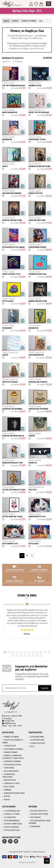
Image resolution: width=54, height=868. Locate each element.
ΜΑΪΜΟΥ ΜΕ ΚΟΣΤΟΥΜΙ (38, 301)
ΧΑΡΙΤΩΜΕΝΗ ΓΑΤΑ (10, 544)
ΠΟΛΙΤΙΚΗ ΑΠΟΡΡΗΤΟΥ (39, 811)
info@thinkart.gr (9, 723)
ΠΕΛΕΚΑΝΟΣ (7, 328)
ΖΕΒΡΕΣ (32, 436)
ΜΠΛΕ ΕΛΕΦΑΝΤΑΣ (10, 112)
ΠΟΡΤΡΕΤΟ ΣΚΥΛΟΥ (10, 382)
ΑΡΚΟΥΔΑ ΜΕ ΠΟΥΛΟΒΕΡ (38, 409)
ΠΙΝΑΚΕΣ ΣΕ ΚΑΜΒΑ (11, 737)
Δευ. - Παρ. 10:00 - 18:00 (12, 726)
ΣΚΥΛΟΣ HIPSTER (35, 193)
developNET (31, 862)
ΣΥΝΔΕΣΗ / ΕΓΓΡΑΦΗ (12, 814)
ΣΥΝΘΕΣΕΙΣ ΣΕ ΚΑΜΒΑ (12, 761)
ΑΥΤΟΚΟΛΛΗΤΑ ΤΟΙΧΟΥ (13, 765)
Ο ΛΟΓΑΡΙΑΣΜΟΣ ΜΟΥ (12, 811)
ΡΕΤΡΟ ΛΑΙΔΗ (8, 301)
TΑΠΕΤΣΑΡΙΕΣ (9, 768)
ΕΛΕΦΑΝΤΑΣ (33, 328)
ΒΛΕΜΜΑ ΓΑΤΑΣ (35, 85)
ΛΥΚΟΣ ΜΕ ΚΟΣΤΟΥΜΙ (37, 220)
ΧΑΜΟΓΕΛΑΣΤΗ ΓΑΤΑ (37, 517)
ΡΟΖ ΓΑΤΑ (33, 490)
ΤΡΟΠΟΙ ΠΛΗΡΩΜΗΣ (12, 827)
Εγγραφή (45, 688)
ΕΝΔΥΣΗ (7, 800)
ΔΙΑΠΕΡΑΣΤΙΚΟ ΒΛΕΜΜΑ (12, 409)
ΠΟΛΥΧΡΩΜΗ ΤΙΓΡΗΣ (37, 139)
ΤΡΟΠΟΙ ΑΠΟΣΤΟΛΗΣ (12, 830)
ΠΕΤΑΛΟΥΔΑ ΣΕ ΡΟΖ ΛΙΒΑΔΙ (13, 247)
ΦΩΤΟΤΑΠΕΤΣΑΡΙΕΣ (11, 771)
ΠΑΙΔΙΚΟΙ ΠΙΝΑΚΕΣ (11, 752)
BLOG (32, 746)
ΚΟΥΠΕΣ (7, 796)
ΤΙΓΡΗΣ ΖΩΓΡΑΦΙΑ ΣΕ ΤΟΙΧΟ (14, 490)
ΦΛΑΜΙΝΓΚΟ (7, 139)
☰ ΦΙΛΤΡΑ (47, 58)
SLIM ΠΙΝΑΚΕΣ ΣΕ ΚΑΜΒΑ (13, 749)
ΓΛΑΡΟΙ (5, 355)
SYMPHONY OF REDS (12, 783)
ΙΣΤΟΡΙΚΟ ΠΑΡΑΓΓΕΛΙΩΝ (13, 824)
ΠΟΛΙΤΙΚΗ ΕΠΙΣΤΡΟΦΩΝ (39, 814)
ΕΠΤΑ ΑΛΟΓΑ (34, 544)
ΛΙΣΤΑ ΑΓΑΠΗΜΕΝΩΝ (12, 821)
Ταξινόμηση (18, 61)
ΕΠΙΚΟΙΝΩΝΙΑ (35, 826)
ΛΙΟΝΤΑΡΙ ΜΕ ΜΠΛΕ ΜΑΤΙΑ (13, 436)
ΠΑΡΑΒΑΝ (7, 790)
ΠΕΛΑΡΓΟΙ (33, 463)
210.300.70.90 (8, 721)
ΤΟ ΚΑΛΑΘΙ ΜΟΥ (10, 817)
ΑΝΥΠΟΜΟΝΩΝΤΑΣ (36, 355)
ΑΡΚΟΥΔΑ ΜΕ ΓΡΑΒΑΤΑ (38, 382)
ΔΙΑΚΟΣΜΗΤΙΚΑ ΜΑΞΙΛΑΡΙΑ (14, 793)
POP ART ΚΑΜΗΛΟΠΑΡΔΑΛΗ (14, 85)
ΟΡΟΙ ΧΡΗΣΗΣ (35, 817)
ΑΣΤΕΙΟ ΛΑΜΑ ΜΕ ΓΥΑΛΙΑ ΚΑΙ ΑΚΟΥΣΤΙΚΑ (12, 518)
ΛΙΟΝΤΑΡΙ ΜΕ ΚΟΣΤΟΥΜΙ (12, 220)
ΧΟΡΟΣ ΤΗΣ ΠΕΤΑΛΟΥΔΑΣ (39, 112)
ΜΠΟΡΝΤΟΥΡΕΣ (10, 780)
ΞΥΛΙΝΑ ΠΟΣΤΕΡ (10, 746)
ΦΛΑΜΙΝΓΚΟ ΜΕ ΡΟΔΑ (38, 274)
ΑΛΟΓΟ (5, 166)
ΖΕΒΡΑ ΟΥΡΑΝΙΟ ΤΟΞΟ (11, 274)
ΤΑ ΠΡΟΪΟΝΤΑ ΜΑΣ (37, 740)
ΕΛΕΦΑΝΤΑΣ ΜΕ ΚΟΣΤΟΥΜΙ (39, 166)
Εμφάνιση (6, 61)
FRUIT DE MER (9, 787)
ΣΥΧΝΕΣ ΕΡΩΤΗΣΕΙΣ (38, 743)
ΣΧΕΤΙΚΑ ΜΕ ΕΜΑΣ (37, 737)
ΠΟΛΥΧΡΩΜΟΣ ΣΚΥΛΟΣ (37, 247)
